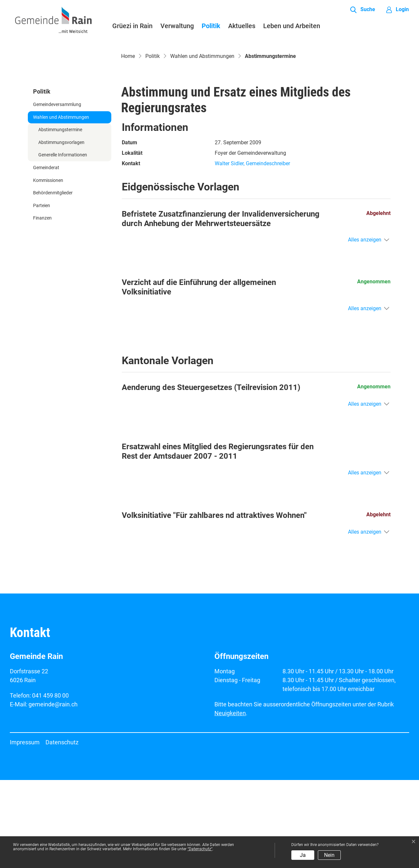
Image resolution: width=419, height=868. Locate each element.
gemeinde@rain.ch (53, 792)
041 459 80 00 (50, 783)
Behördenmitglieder (53, 281)
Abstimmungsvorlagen (61, 230)
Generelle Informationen (63, 243)
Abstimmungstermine (60, 220)
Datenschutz (62, 830)
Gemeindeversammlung (57, 193)
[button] (363, 10)
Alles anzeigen (365, 328)
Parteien (42, 294)
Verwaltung (177, 26)
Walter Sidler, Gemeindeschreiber (252, 252)
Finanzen (42, 306)
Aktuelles (242, 26)
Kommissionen (48, 268)
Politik (211, 26)
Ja (303, 855)
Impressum (25, 830)
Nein (329, 855)
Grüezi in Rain (132, 26)
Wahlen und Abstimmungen (61, 205)
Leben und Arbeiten (292, 26)
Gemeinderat (46, 256)
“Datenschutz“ (200, 849)
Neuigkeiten (230, 801)
